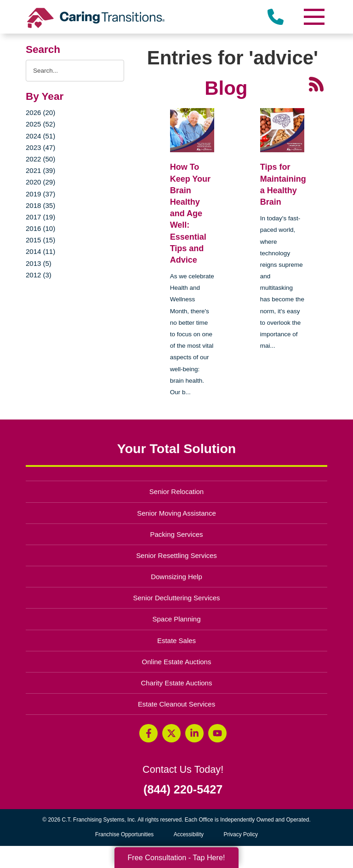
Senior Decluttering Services (176, 598)
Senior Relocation (176, 491)
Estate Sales (176, 641)
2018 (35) (40, 205)
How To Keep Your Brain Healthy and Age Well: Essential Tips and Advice (190, 213)
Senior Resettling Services (176, 555)
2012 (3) (39, 275)
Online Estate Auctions (177, 662)
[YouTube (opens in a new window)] (217, 733)
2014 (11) (40, 251)
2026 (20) (40, 112)
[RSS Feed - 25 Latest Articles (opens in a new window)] (316, 84)
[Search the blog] (75, 71)
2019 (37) (40, 194)
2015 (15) (40, 240)
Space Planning (177, 619)
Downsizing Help (176, 577)
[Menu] (313, 17)
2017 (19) (40, 217)
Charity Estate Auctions (177, 683)
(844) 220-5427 (183, 790)
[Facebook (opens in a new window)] (148, 733)
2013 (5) (39, 263)
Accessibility (189, 834)
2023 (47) (40, 147)
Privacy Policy (241, 834)
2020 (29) (40, 182)
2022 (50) (40, 159)
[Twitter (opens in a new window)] (171, 733)
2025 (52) (40, 124)
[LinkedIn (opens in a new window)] (194, 733)
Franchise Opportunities (127, 835)
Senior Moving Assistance (176, 513)
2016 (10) (40, 228)
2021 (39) (40, 170)
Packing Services (177, 534)
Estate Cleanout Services (176, 704)
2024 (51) (40, 136)
